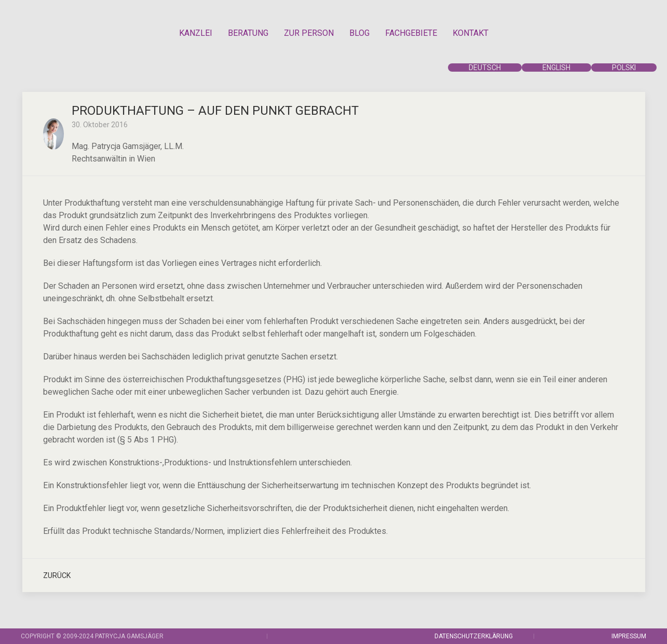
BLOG (359, 33)
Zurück (57, 575)
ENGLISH (556, 68)
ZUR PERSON (309, 33)
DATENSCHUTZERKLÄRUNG (474, 636)
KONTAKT (471, 33)
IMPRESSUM (629, 636)
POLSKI (624, 68)
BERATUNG (248, 33)
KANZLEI (196, 33)
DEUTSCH (485, 68)
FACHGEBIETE (411, 33)
